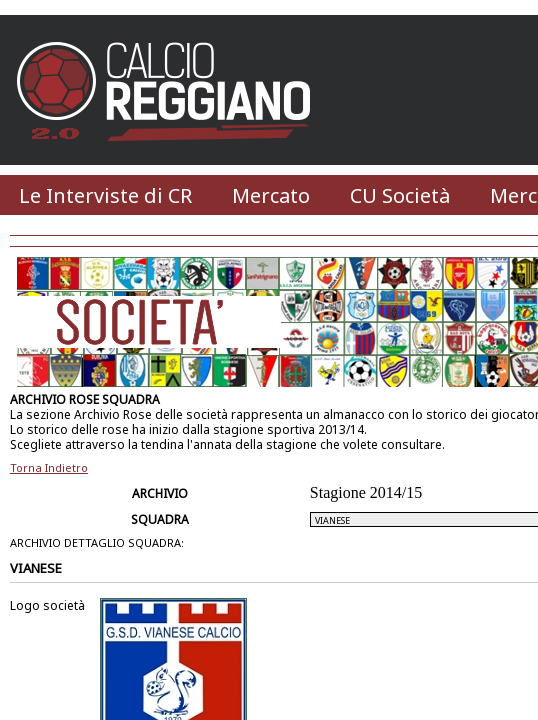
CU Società (400, 195)
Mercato (271, 195)
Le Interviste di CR (105, 195)
